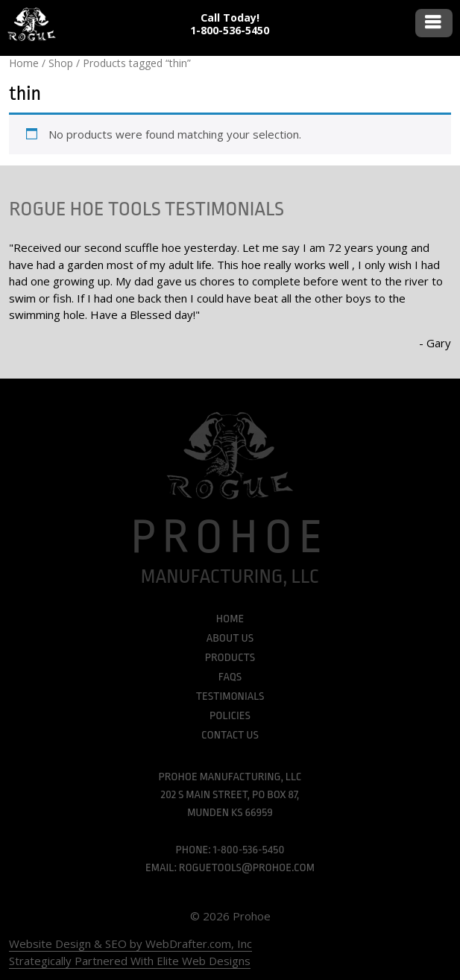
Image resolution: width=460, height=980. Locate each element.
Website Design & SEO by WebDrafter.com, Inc (130, 943)
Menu (434, 23)
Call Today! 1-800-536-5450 (230, 24)
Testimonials (230, 696)
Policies (230, 716)
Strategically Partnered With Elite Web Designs (130, 961)
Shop (61, 63)
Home (24, 63)
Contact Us (230, 735)
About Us (230, 638)
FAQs (230, 677)
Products (230, 658)
